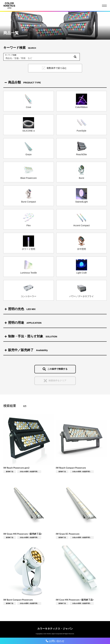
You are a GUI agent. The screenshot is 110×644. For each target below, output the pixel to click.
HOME (9, 15)
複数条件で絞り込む (57, 68)
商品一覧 (19, 15)
